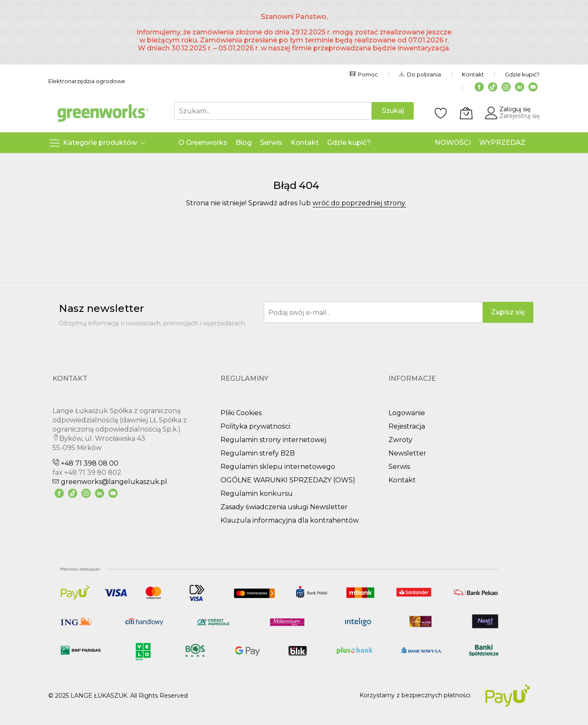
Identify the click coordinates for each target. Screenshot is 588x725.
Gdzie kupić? (522, 74)
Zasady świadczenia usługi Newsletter (284, 507)
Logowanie (407, 413)
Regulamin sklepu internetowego (278, 467)
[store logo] (103, 113)
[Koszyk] (466, 113)
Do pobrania (420, 74)
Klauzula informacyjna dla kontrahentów (290, 520)
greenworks (110, 482)
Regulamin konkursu (257, 493)
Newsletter (407, 453)
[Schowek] (441, 113)
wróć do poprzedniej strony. (359, 203)
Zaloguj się (515, 109)
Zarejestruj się (520, 116)
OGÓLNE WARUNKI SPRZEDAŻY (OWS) (288, 480)
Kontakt (473, 74)
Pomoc (364, 74)
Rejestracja (407, 426)
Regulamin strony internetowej (273, 440)
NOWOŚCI (453, 143)
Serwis (399, 467)
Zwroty (400, 440)
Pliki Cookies (241, 413)
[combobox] (273, 111)
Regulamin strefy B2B (258, 453)
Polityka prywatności (255, 426)
